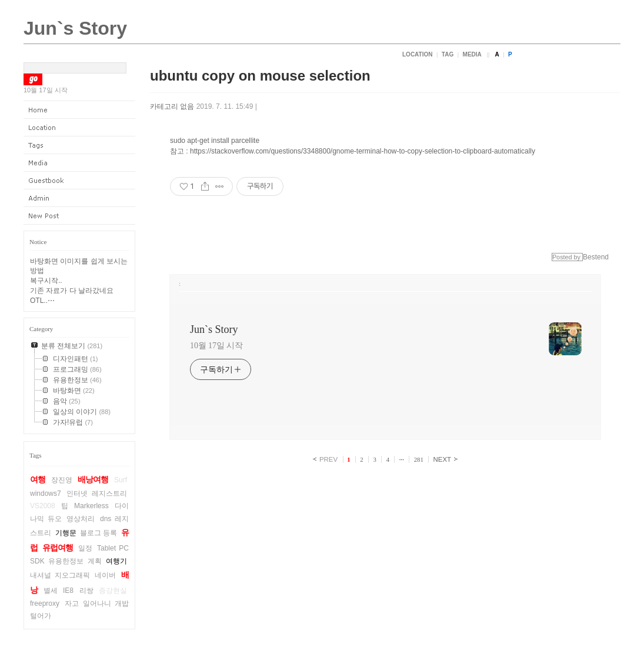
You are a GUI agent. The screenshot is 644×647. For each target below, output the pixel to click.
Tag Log (79, 145)
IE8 (68, 591)
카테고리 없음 (172, 106)
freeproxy (45, 603)
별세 (51, 591)
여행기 (116, 561)
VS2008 (43, 506)
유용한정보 (66, 561)
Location (417, 54)
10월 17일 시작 (216, 346)
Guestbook (79, 181)
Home (79, 110)
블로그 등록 (99, 533)
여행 (38, 479)
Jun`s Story (75, 28)
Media (472, 54)
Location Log (79, 128)
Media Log (79, 163)
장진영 (62, 480)
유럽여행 (58, 548)
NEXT (442, 459)
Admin (79, 198)
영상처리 (81, 519)
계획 (95, 561)
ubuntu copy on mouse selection (260, 76)
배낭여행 (93, 479)
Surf (121, 480)
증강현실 (113, 591)
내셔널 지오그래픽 (60, 575)
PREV (328, 459)
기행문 (66, 533)
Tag (448, 54)
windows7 (46, 493)
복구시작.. (46, 281)
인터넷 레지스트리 (97, 493)
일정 (85, 548)
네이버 (105, 575)
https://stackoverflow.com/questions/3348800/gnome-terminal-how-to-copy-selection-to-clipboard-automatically (363, 151)
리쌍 (86, 591)
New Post (79, 216)
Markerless (91, 506)
